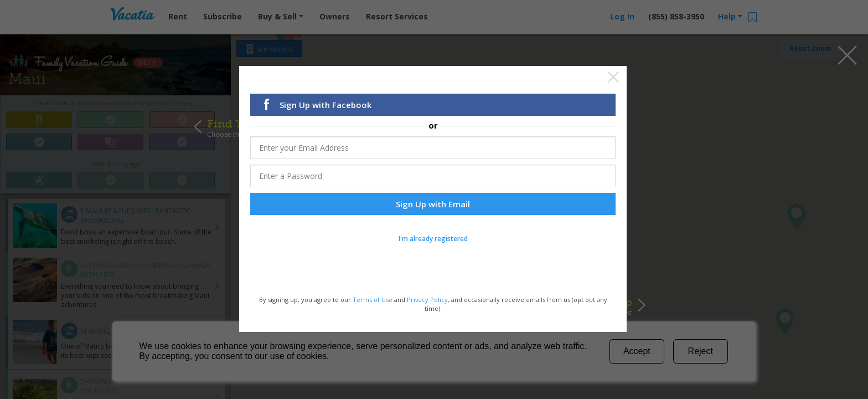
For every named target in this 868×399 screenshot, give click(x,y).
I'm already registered (433, 239)
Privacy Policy (427, 300)
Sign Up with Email (433, 204)
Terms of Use (373, 300)
